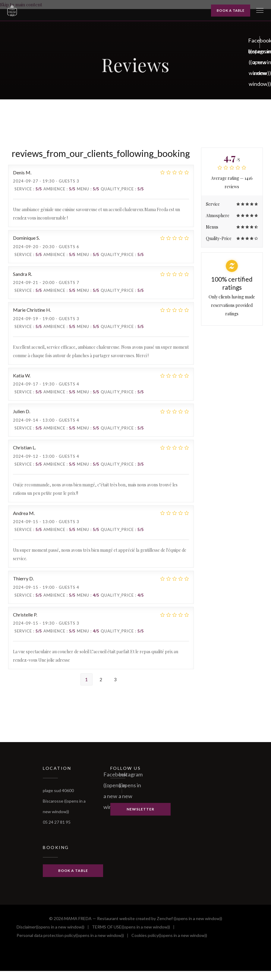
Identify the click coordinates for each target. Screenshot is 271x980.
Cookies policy (169, 935)
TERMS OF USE (131, 927)
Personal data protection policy (70, 935)
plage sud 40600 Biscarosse (64, 801)
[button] (260, 11)
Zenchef (189, 918)
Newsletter (140, 809)
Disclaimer (50, 927)
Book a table (231, 10)
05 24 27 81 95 (57, 822)
